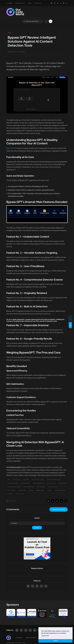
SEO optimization (41, 487)
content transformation (29, 487)
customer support (20, 494)
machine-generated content (54, 480)
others (9, 480)
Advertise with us (20, 3)
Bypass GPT (11, 148)
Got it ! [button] (56, 641)
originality (31, 490)
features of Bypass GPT (39, 483)
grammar (49, 490)
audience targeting (52, 487)
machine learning (63, 483)
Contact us (38, 3)
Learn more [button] (45, 636)
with (9, 3)
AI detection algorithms (13, 483)
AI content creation (51, 483)
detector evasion (22, 490)
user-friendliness (11, 490)
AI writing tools (17, 480)
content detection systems (38, 480)
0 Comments (13, 509)
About (30, 3)
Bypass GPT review (26, 483)
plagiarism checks (40, 490)
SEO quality (10, 494)
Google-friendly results (60, 490)
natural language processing (14, 487)
